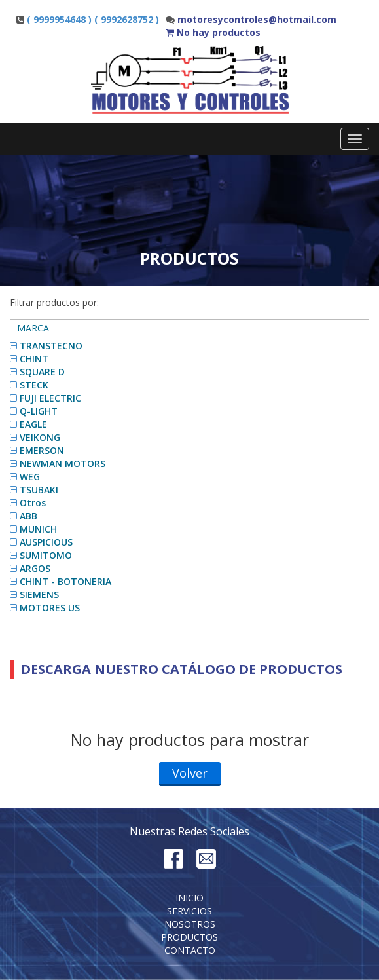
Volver (190, 773)
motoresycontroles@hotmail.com (257, 19)
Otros (33, 503)
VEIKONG (40, 437)
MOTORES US (50, 608)
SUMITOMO (46, 555)
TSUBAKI (39, 490)
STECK (34, 385)
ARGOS (35, 568)
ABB (28, 516)
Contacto (190, 950)
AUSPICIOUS (46, 542)
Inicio (189, 898)
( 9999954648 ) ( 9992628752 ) (93, 19)
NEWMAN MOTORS (63, 463)
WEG (30, 477)
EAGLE (33, 424)
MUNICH (38, 529)
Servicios (189, 911)
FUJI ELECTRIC (50, 398)
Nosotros (190, 924)
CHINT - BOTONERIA (65, 581)
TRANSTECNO (51, 346)
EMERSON (42, 450)
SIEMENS (39, 594)
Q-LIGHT (39, 411)
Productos (189, 937)
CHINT (34, 359)
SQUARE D (42, 372)
